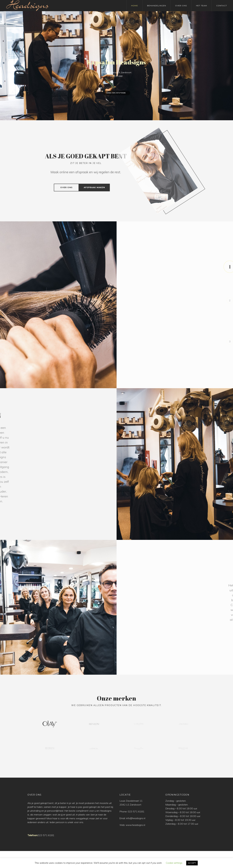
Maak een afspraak (116, 93)
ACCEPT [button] (192, 863)
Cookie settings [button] (174, 863)
